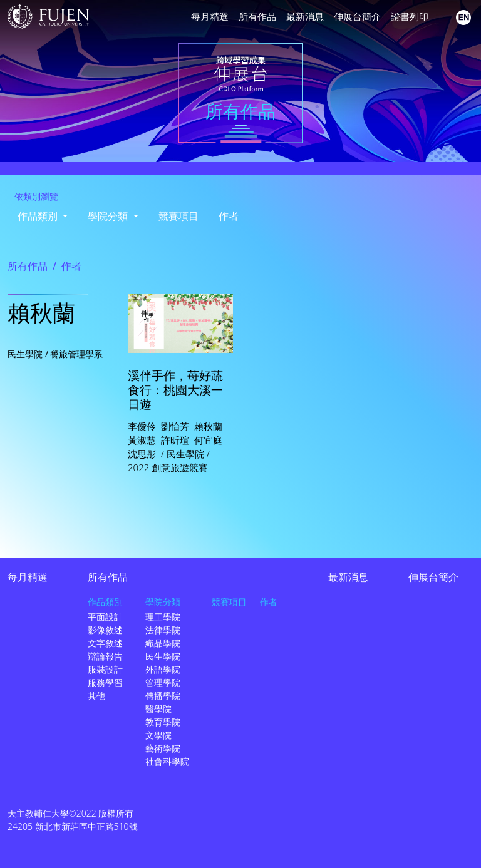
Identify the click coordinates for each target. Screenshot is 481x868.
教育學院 (163, 722)
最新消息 (305, 16)
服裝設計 (105, 669)
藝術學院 (163, 748)
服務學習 (105, 682)
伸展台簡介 (357, 16)
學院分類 (163, 602)
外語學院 (163, 669)
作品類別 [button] (39, 216)
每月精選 (210, 16)
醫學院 (158, 709)
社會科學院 (167, 761)
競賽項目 (178, 216)
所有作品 (257, 16)
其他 (96, 696)
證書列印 (410, 16)
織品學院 (163, 643)
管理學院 (163, 682)
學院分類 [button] (109, 216)
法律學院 (163, 630)
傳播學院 (163, 696)
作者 (229, 216)
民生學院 (163, 656)
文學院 (158, 735)
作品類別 (105, 602)
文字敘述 (105, 643)
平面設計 (105, 617)
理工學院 (163, 617)
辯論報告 (105, 656)
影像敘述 (105, 630)
